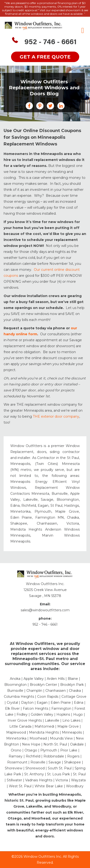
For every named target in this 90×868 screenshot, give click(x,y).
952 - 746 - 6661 (51, 43)
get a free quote (45, 57)
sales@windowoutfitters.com (45, 610)
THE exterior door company (56, 416)
